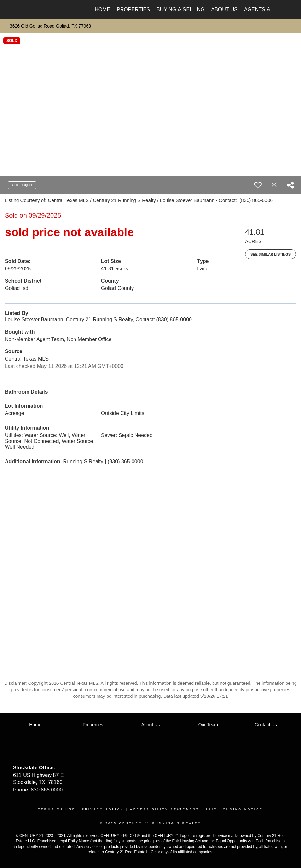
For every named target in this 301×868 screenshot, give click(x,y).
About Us (224, 10)
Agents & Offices (269, 10)
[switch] (258, 185)
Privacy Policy (103, 809)
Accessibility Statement (165, 809)
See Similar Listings (271, 254)
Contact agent (22, 185)
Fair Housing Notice (234, 809)
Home (102, 10)
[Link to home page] (33, 10)
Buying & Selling (181, 10)
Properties (133, 10)
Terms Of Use (57, 809)
